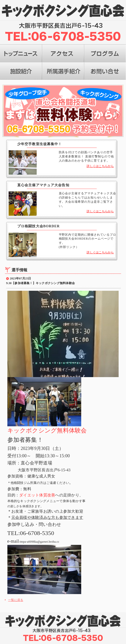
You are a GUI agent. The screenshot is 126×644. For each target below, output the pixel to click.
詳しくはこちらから (100, 166)
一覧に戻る (16, 599)
